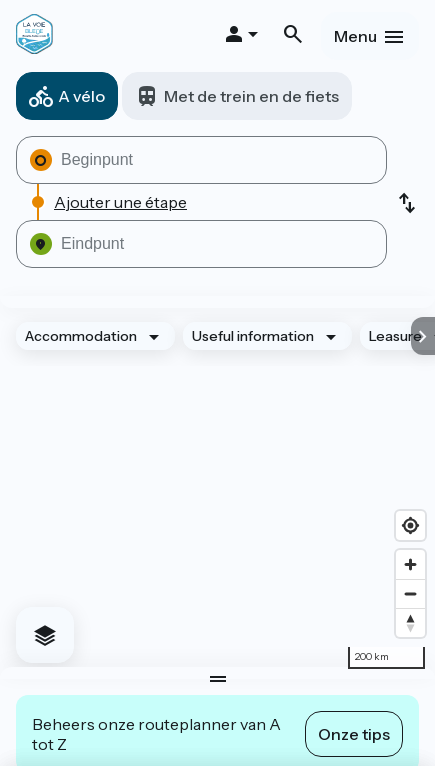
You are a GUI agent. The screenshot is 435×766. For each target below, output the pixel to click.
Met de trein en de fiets (251, 96)
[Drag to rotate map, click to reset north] (410, 622)
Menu (355, 36)
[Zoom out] (410, 593)
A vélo (81, 96)
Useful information (253, 336)
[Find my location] (410, 525)
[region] (217, 487)
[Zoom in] (410, 564)
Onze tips (354, 734)
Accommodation (81, 336)
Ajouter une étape (120, 202)
